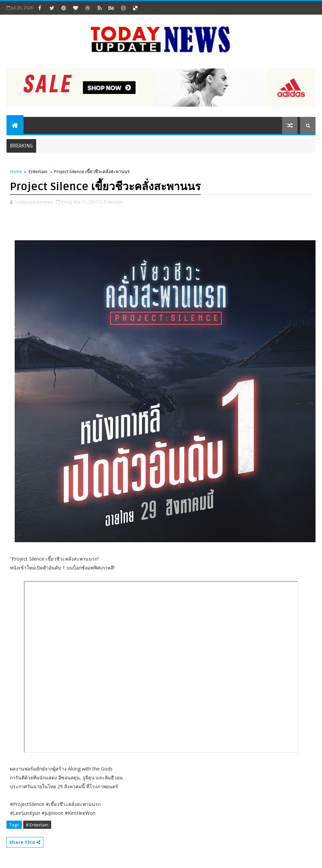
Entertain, (114, 202)
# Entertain (37, 825)
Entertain (38, 171)
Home (16, 171)
